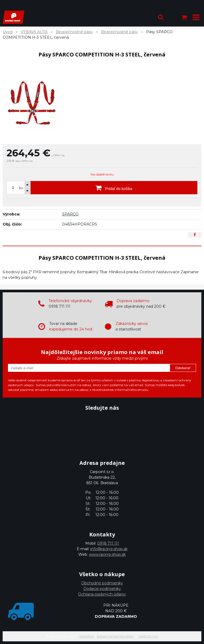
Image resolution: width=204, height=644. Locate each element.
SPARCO (70, 214)
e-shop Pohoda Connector (115, 636)
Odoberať (183, 368)
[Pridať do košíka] (114, 188)
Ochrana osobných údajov (102, 594)
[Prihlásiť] (173, 17)
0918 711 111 (108, 543)
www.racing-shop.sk (107, 554)
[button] (161, 17)
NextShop (86, 636)
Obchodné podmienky (102, 583)
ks (21, 188)
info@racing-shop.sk (109, 549)
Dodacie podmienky (102, 589)
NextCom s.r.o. (148, 636)
